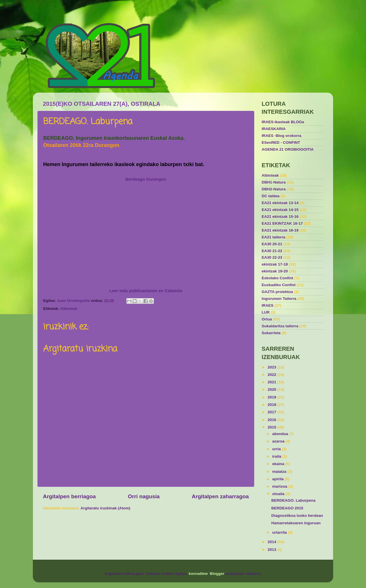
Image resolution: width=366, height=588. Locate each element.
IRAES (267, 305)
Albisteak (69, 309)
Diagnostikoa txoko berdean (297, 516)
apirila (279, 479)
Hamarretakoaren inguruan (296, 523)
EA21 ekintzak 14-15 (280, 210)
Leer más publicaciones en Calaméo (146, 291)
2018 (272, 405)
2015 (272, 427)
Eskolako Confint (277, 278)
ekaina (279, 464)
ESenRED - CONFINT (281, 142)
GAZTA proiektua (277, 292)
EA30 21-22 (272, 251)
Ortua (267, 319)
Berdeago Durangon (146, 179)
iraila (277, 456)
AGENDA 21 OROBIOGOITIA (288, 149)
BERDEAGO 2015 (287, 508)
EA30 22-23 (272, 257)
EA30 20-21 (272, 244)
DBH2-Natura (274, 189)
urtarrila (280, 532)
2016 (272, 420)
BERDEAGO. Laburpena (294, 500)
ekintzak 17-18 (275, 264)
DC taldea (270, 196)
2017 (272, 412)
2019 (272, 397)
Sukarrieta (271, 333)
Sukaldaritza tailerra (280, 326)
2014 (272, 542)
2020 (272, 389)
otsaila (279, 494)
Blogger (217, 574)
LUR (266, 312)
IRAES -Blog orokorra (282, 136)
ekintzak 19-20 (275, 271)
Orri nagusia (144, 496)
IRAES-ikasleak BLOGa (283, 122)
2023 (272, 367)
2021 (272, 382)
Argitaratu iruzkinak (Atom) (106, 508)
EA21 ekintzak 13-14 (280, 203)
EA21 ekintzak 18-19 (280, 230)
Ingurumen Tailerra (279, 299)
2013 (272, 550)
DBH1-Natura (274, 182)
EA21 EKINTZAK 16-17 (282, 223)
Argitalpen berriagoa (69, 496)
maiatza (280, 472)
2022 (272, 375)
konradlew (198, 574)
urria (277, 449)
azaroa (279, 441)
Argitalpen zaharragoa (220, 496)
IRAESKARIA (274, 129)
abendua (281, 434)
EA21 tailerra (273, 237)
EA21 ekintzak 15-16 (280, 217)
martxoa (280, 486)
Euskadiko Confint (279, 285)
